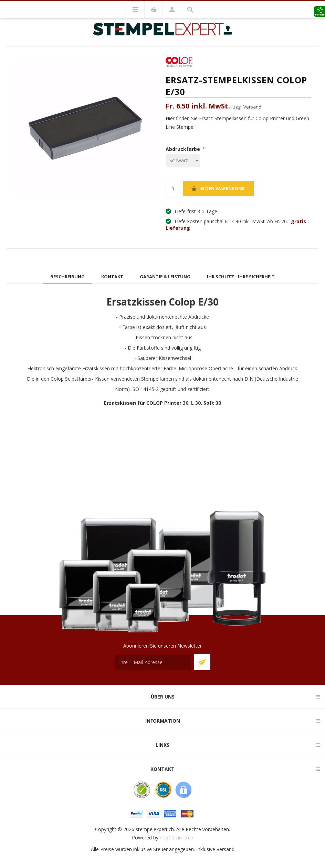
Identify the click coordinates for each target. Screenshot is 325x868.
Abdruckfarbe (184, 149)
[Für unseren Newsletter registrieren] (153, 662)
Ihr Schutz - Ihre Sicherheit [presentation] (241, 277)
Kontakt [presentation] (112, 277)
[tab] (67, 277)
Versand (226, 849)
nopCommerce (176, 838)
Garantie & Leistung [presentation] (165, 277)
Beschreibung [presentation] (67, 277)
